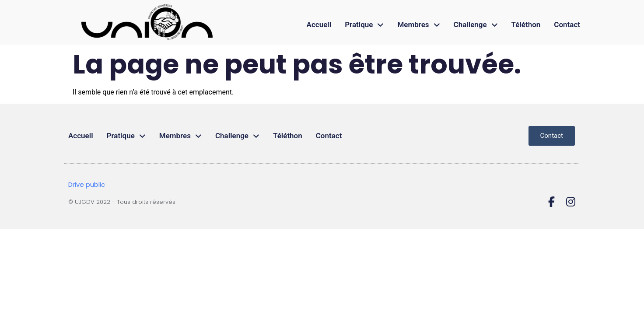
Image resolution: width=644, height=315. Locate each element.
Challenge (476, 25)
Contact (567, 24)
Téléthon (526, 24)
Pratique (364, 25)
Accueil (319, 24)
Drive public (87, 184)
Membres (418, 25)
